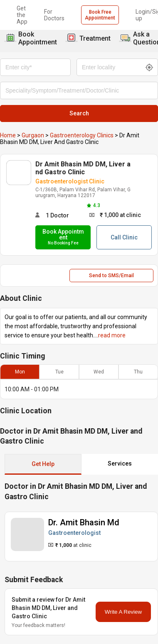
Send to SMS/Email (111, 276)
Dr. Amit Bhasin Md (84, 522)
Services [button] (120, 463)
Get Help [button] (43, 464)
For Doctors (54, 15)
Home (8, 135)
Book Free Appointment (100, 15)
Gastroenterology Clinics (82, 135)
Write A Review (123, 612)
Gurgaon (33, 135)
